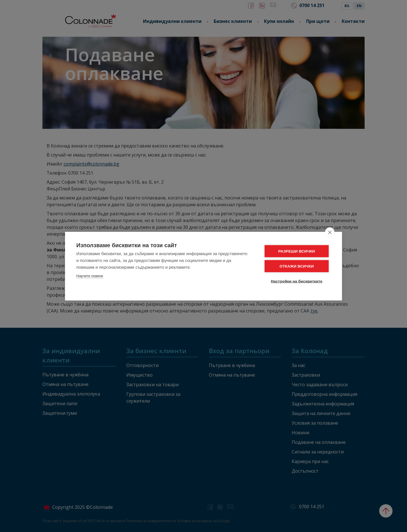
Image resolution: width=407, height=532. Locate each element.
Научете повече (90, 276)
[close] (330, 232)
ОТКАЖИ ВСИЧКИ (297, 266)
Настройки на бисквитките (296, 281)
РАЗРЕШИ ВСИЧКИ (297, 251)
